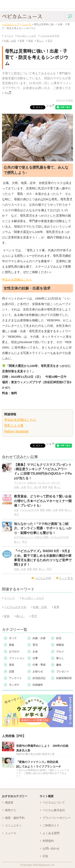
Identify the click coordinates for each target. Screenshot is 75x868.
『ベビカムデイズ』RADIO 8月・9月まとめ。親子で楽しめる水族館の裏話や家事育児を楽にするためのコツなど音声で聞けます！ (43, 558)
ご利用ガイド (51, 825)
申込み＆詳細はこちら (17, 279)
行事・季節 (39, 665)
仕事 (35, 658)
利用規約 (48, 841)
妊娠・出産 (9, 41)
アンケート (20, 483)
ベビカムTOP (41, 578)
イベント (8, 36)
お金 (16, 510)
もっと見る (65, 578)
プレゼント (63, 671)
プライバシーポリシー (57, 818)
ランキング (44, 483)
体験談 (60, 645)
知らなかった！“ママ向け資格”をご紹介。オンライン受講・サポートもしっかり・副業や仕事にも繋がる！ (43, 528)
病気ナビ (11, 810)
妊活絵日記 (39, 678)
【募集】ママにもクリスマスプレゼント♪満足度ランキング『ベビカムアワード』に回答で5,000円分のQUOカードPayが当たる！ (43, 471)
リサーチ (55, 483)
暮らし (39, 41)
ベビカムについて (54, 802)
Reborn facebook (16, 431)
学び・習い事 (34, 487)
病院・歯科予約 (15, 818)
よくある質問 (51, 833)
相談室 (9, 802)
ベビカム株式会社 (54, 810)
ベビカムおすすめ (49, 36)
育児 (49, 41)
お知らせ (32, 483)
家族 (30, 41)
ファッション (17, 658)
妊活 (59, 638)
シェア (50, 105)
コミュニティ (13, 825)
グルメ (60, 651)
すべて (13, 638)
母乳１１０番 (14, 426)
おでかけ (14, 651)
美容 (12, 665)
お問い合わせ (51, 848)
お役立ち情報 (41, 537)
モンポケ (14, 685)
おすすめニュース (24, 537)
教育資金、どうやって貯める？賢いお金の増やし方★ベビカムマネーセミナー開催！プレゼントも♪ (43, 501)
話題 (12, 671)
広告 (45, 856)
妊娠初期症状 (64, 678)
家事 (21, 41)
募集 (42, 510)
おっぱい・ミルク (26, 36)
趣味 (59, 665)
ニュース (11, 833)
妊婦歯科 (38, 685)
